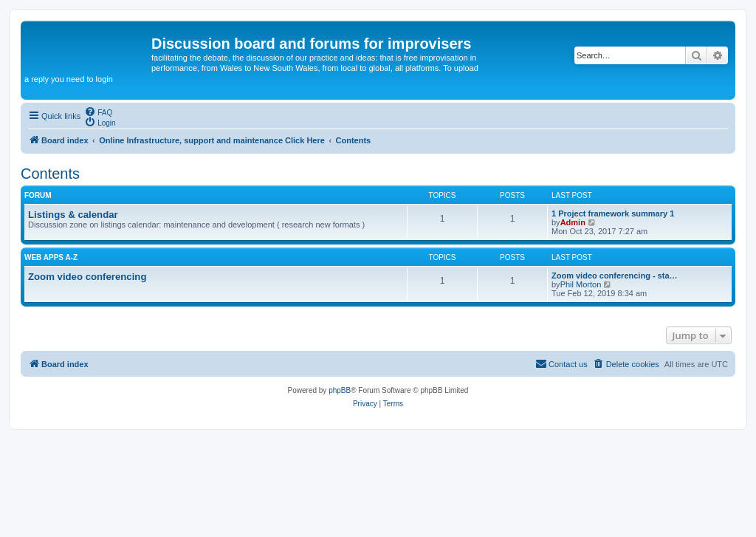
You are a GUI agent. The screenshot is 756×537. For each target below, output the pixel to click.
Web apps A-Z (51, 257)
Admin (573, 222)
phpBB (340, 390)
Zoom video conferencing (87, 277)
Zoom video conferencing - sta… (615, 276)
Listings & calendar (73, 215)
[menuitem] (98, 112)
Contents (50, 174)
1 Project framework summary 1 (613, 213)
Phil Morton (581, 284)
